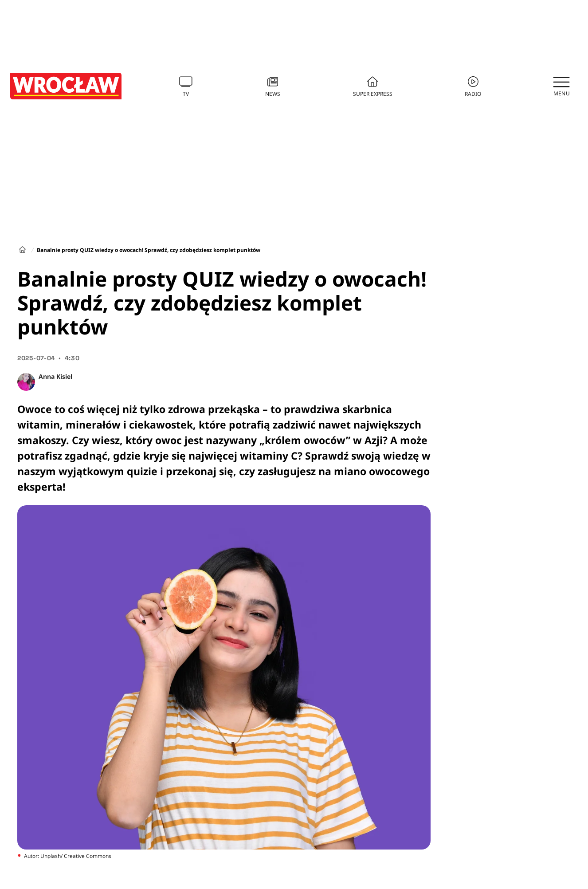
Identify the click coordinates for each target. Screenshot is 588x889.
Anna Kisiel (55, 376)
